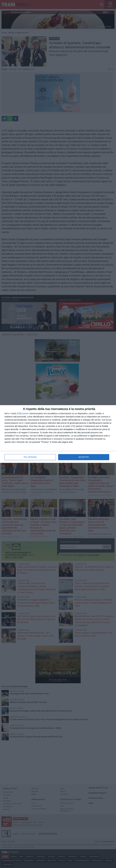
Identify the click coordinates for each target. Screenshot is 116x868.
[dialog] (58, 434)
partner (26, 413)
